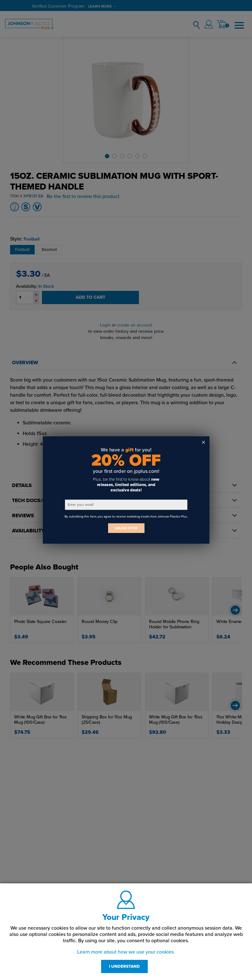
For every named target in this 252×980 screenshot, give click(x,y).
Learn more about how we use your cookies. (126, 952)
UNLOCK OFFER (126, 528)
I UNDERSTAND (124, 966)
